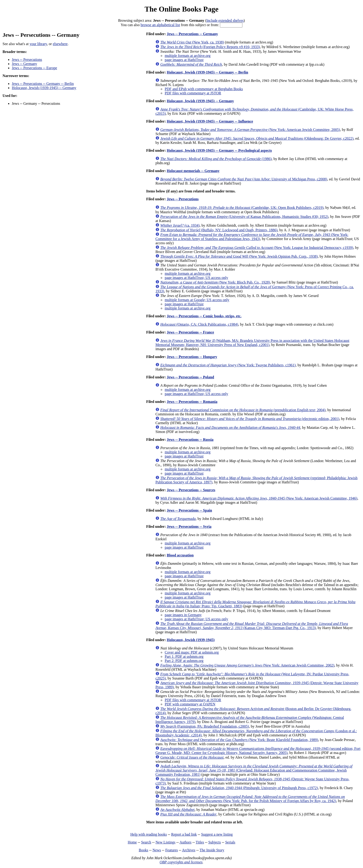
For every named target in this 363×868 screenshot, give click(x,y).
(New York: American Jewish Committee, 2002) (247, 665)
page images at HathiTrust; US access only (196, 278)
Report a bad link (184, 834)
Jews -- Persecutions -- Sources (191, 490)
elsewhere (60, 44)
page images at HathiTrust (184, 60)
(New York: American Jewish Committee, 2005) (250, 130)
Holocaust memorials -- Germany (193, 171)
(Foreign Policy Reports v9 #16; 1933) (210, 47)
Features (172, 850)
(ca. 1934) (180, 225)
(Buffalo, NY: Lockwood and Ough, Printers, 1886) (219, 230)
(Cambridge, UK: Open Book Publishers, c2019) (242, 208)
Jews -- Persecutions (27, 60)
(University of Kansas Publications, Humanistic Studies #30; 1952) (244, 217)
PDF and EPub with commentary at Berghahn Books (204, 89)
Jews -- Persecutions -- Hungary (192, 357)
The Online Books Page (181, 9)
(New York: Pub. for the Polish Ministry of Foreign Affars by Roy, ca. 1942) (250, 799)
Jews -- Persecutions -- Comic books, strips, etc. (204, 316)
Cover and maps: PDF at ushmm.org (192, 652)
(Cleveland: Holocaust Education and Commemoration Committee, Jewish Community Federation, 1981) (254, 770)
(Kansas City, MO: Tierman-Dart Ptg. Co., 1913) (252, 626)
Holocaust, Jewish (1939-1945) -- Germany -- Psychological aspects (219, 150)
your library (38, 44)
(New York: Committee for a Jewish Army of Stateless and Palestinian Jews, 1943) (252, 237)
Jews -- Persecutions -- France (190, 332)
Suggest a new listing (217, 834)
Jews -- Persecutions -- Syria (189, 527)
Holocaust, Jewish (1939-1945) (191, 640)
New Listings (166, 842)
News (157, 850)
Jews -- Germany (24, 64)
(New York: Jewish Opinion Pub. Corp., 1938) (239, 256)
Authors (185, 842)
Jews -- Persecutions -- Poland (190, 377)
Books (143, 850)
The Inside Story (212, 850)
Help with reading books (149, 834)
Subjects (215, 842)
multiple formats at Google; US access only (197, 300)
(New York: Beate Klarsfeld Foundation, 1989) (239, 740)
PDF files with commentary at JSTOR (193, 93)
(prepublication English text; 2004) (243, 410)
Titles (200, 842)
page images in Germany (183, 615)
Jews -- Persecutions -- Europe (34, 68)
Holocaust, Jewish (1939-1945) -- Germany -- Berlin (207, 72)
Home (132, 842)
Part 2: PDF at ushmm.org (184, 661)
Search (146, 842)
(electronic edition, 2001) (250, 419)
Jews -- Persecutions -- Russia (190, 440)
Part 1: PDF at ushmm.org (184, 656)
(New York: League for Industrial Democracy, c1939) (257, 248)
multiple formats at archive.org (188, 56)
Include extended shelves (225, 20)
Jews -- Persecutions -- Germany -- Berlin (43, 84)
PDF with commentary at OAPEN (190, 704)
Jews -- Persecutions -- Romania (192, 402)
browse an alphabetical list (160, 25)
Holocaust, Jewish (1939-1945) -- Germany (44, 88)
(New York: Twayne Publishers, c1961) (228, 365)
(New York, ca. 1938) (192, 42)
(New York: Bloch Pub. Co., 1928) (215, 282)
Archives (189, 850)
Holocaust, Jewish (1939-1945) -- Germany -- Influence (210, 121)
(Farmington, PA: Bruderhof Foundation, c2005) (205, 726)
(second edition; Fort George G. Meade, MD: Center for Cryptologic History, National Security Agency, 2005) (258, 751)
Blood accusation (180, 555)
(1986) (216, 159)
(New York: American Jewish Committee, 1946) (259, 498)
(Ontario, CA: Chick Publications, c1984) (199, 324)
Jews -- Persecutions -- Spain (189, 510)
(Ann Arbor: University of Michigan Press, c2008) (244, 179)
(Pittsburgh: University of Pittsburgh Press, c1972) (239, 788)
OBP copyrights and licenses (181, 862)
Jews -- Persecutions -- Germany (192, 34)
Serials (230, 842)
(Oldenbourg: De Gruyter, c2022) (257, 138)
